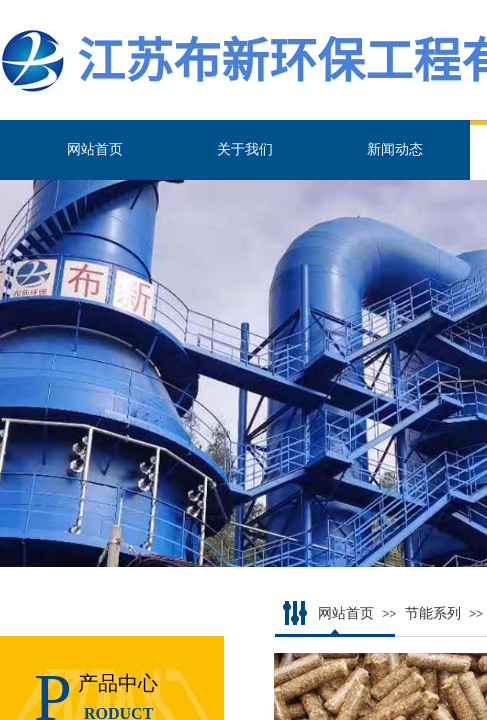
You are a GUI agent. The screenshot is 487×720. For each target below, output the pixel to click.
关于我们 (245, 149)
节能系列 (433, 613)
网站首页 (95, 149)
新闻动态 (395, 149)
